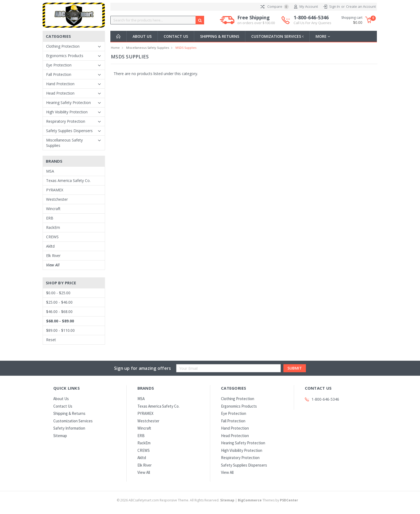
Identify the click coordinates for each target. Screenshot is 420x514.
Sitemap (60, 436)
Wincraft (53, 209)
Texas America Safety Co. (68, 180)
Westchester (57, 199)
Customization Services (278, 36)
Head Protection (60, 93)
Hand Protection (60, 84)
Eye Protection (59, 65)
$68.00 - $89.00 (60, 321)
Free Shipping (256, 20)
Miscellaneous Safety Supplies (64, 143)
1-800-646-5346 (312, 20)
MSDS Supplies (186, 48)
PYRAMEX (55, 190)
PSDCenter (289, 500)
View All (53, 265)
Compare (275, 7)
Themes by (268, 500)
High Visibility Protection (67, 112)
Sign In (335, 6)
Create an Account (361, 6)
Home (115, 48)
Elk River (53, 256)
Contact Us (176, 36)
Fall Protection (59, 74)
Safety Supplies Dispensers (69, 131)
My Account (306, 7)
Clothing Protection (63, 46)
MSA (50, 171)
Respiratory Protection (66, 121)
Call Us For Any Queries (312, 23)
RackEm (53, 227)
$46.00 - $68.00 (59, 312)
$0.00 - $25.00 (58, 293)
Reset (51, 340)
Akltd (50, 246)
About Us (142, 36)
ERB (50, 218)
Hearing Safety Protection (68, 103)
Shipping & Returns (220, 36)
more (324, 36)
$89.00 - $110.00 (60, 330)
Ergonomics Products (65, 56)
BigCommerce (250, 500)
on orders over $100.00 (256, 23)
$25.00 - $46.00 (59, 302)
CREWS (52, 237)
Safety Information (69, 428)
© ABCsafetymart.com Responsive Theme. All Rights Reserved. (176, 500)
